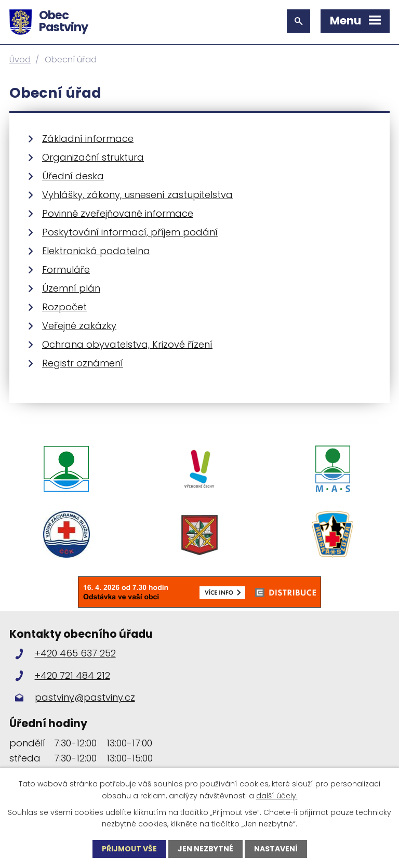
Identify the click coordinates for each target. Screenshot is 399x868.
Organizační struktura (93, 157)
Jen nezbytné (205, 849)
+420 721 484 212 (72, 675)
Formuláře (66, 269)
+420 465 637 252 (75, 653)
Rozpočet (64, 307)
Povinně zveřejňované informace (118, 213)
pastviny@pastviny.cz (85, 697)
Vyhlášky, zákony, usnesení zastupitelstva (137, 195)
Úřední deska (73, 176)
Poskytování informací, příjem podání (130, 232)
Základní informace (88, 139)
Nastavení (276, 849)
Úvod (20, 60)
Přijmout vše (129, 849)
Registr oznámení (83, 363)
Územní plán (71, 288)
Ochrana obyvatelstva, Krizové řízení (127, 344)
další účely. (277, 795)
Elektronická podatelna (96, 251)
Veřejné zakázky (79, 326)
